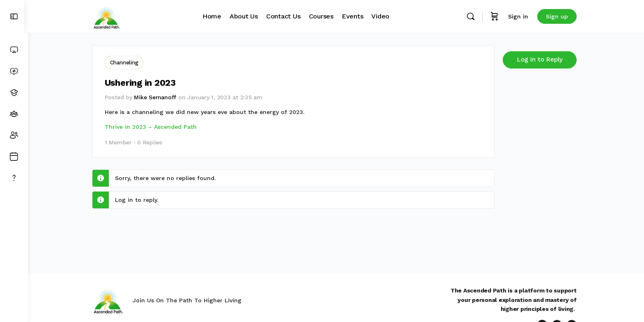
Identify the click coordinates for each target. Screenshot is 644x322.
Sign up (559, 16)
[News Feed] (14, 71)
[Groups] (14, 114)
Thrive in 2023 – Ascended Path (152, 126)
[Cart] (496, 16)
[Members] (14, 135)
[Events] (14, 157)
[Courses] (14, 93)
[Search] (472, 16)
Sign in (520, 16)
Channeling (126, 63)
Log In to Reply (542, 59)
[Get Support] (14, 178)
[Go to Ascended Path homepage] (108, 16)
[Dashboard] (14, 50)
